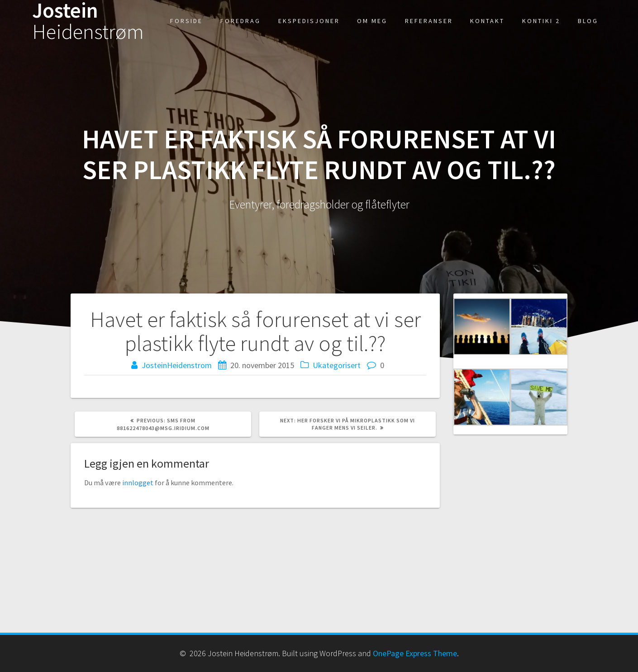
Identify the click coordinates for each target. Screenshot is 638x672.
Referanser (429, 21)
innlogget (138, 483)
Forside (186, 21)
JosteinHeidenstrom (177, 365)
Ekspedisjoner (309, 21)
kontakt (487, 21)
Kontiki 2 (541, 21)
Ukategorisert (337, 365)
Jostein (88, 21)
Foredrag (240, 21)
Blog (588, 21)
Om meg (372, 21)
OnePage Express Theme (415, 653)
